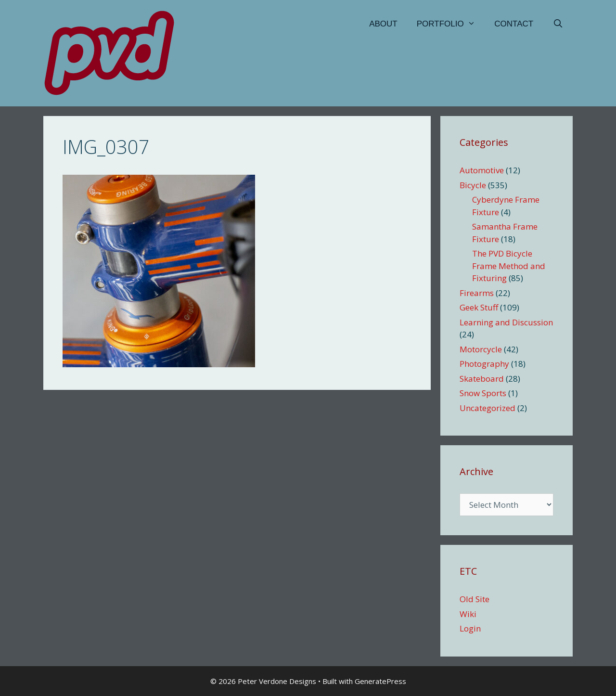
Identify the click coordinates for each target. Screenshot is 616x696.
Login (470, 628)
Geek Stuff (479, 307)
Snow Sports (483, 393)
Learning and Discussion (506, 322)
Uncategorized (488, 408)
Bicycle (473, 185)
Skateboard (482, 379)
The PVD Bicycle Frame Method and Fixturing (509, 266)
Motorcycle (481, 349)
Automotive (482, 170)
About (383, 24)
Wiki (468, 614)
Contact (514, 24)
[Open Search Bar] (558, 24)
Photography (484, 364)
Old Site (475, 599)
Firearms (477, 293)
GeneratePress (380, 681)
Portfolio (451, 24)
